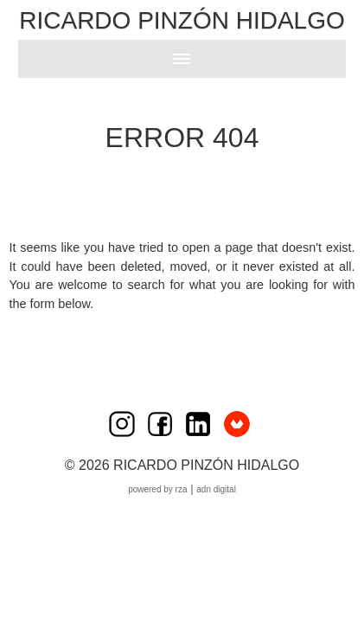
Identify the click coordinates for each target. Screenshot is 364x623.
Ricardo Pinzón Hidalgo (182, 20)
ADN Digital (216, 489)
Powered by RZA (157, 489)
